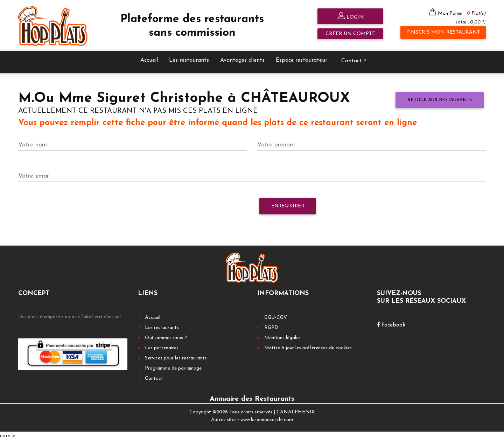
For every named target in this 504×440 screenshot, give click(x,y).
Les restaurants (189, 60)
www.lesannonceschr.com (267, 420)
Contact (352, 61)
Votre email (34, 176)
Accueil (149, 60)
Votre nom (33, 145)
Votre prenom (276, 145)
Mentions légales (282, 338)
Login (351, 17)
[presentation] (71, 209)
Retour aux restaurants (440, 100)
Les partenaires (162, 348)
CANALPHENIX (296, 412)
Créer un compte (350, 34)
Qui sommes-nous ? (166, 338)
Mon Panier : (462, 13)
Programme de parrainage (173, 368)
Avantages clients (242, 60)
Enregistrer (288, 206)
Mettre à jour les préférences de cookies (308, 348)
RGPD (271, 328)
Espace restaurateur (302, 60)
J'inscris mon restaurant (443, 32)
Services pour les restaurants (176, 358)
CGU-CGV (276, 318)
